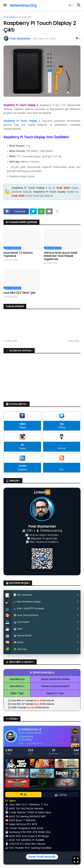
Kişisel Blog (27, 739)
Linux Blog (27, 742)
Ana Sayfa (9, 17)
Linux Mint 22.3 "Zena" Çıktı (20, 293)
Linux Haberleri (23, 17)
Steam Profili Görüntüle (42, 859)
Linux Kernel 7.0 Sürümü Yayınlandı (18, 254)
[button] (5, 5)
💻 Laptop (61, 797)
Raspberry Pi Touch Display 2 (22, 121)
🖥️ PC (23, 797)
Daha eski (73, 341)
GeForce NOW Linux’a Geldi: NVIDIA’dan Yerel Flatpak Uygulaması (61, 256)
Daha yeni (11, 341)
